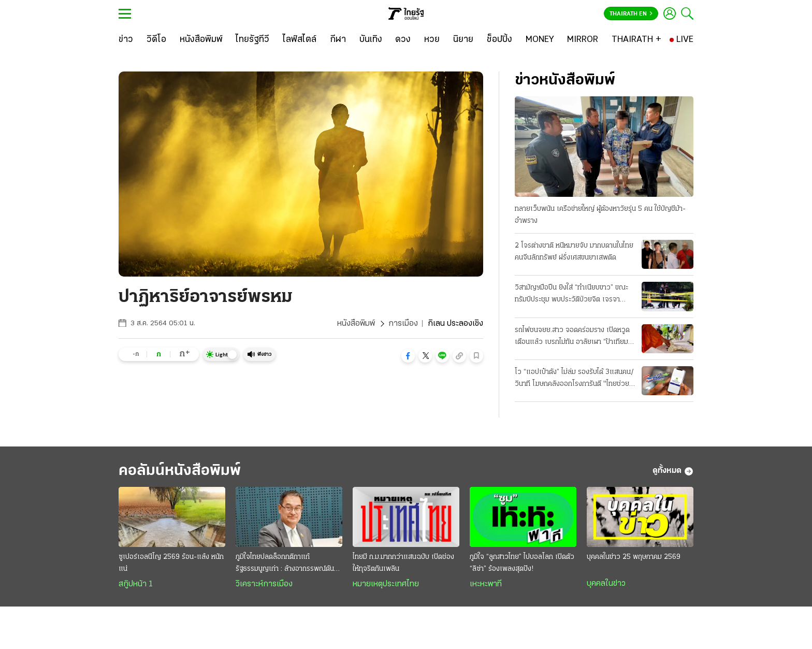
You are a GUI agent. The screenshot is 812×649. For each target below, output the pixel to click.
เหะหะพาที (486, 584)
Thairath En (631, 14)
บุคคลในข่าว (606, 584)
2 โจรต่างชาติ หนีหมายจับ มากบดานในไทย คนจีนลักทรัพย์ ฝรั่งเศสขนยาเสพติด (574, 252)
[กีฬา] (338, 40)
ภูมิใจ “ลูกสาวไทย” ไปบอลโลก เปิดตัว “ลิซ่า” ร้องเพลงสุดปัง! (522, 563)
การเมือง (403, 324)
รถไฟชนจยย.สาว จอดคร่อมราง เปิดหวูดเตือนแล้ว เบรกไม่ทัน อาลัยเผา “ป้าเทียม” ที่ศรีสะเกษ (573, 337)
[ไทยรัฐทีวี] (252, 40)
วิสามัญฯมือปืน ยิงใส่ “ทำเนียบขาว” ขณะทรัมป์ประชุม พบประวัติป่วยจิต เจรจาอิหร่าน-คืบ (571, 295)
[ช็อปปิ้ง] (499, 40)
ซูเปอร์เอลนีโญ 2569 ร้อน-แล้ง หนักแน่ (171, 563)
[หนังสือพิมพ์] (201, 40)
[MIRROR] (583, 40)
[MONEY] (540, 40)
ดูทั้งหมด (673, 471)
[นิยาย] (463, 40)
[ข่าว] (126, 40)
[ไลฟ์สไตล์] (300, 40)
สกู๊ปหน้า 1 (136, 584)
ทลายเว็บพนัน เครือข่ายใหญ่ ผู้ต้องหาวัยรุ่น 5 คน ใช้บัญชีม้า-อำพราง (600, 215)
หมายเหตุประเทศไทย (386, 584)
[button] (408, 356)
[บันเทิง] (371, 40)
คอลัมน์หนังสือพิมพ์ (180, 471)
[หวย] (432, 40)
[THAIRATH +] (636, 40)
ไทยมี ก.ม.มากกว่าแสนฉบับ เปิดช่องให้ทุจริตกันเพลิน (403, 563)
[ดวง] (403, 40)
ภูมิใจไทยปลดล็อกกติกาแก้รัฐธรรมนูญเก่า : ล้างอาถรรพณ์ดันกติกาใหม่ (285, 564)
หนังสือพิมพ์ (356, 324)
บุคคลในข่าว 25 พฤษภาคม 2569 (634, 557)
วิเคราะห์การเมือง (264, 584)
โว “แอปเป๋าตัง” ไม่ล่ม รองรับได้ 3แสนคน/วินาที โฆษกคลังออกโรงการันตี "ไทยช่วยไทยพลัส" (574, 379)
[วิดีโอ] (156, 40)
